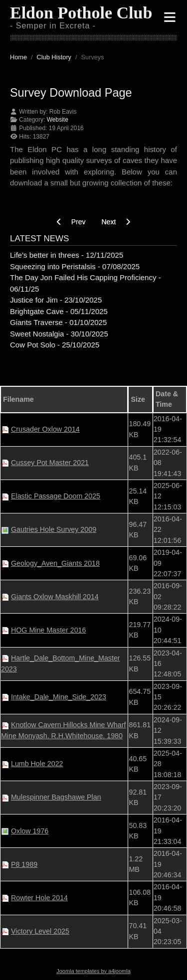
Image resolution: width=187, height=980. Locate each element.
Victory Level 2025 (40, 931)
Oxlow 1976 (30, 831)
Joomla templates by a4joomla (93, 971)
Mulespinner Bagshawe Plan (56, 797)
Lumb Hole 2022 (37, 764)
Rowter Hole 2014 (39, 898)
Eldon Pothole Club (81, 13)
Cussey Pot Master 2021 (50, 463)
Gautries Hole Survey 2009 (54, 529)
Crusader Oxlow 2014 (45, 429)
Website (58, 120)
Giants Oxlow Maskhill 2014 (55, 597)
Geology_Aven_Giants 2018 (55, 563)
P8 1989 (24, 864)
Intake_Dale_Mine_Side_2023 (59, 697)
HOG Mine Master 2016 (48, 630)
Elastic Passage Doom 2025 (56, 496)
